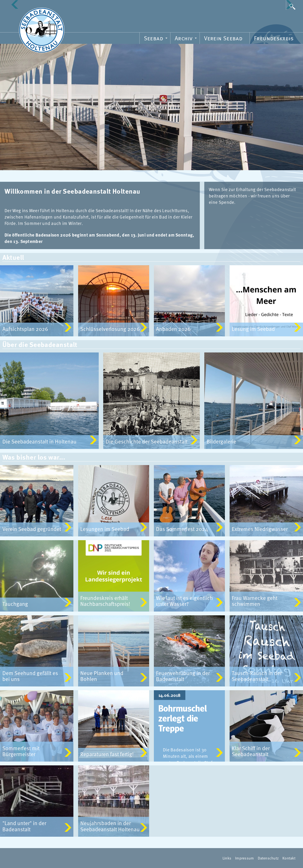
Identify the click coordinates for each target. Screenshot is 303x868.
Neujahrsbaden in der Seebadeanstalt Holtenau (110, 826)
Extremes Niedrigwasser (260, 529)
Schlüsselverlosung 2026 (110, 329)
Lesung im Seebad (253, 329)
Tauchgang (15, 604)
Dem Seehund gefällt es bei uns (30, 676)
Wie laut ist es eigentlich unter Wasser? (184, 601)
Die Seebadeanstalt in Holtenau (39, 442)
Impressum (244, 858)
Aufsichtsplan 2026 (25, 329)
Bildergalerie (221, 442)
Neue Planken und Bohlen (102, 676)
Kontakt (289, 858)
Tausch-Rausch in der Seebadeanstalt (257, 676)
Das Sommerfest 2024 (182, 529)
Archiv (186, 39)
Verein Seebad (223, 38)
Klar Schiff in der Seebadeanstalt (251, 751)
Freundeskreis (274, 38)
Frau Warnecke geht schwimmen (255, 601)
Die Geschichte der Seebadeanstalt (147, 442)
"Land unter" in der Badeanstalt (24, 826)
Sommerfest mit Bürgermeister (21, 751)
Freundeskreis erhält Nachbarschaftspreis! (105, 601)
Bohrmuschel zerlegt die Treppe (183, 719)
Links (227, 858)
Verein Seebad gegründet (32, 529)
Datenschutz (268, 858)
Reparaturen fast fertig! (107, 754)
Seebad (156, 39)
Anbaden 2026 (173, 329)
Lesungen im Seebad (105, 529)
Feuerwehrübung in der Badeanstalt (183, 676)
